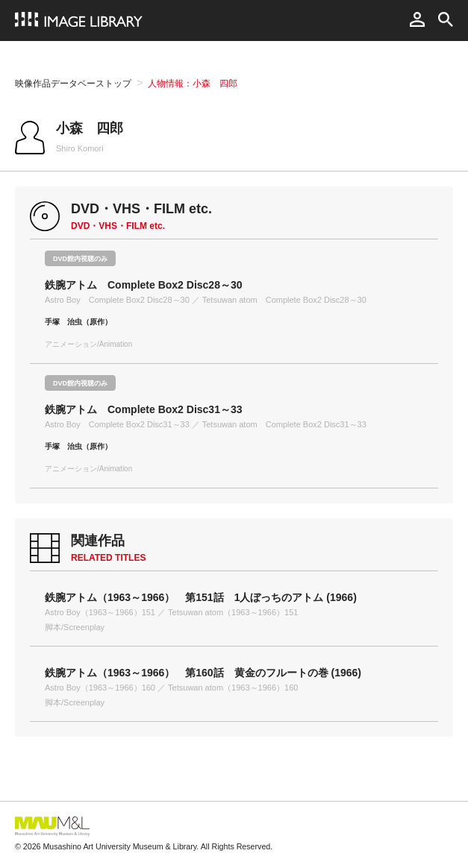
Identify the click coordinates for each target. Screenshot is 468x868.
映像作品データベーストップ (73, 84)
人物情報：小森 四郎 (193, 84)
